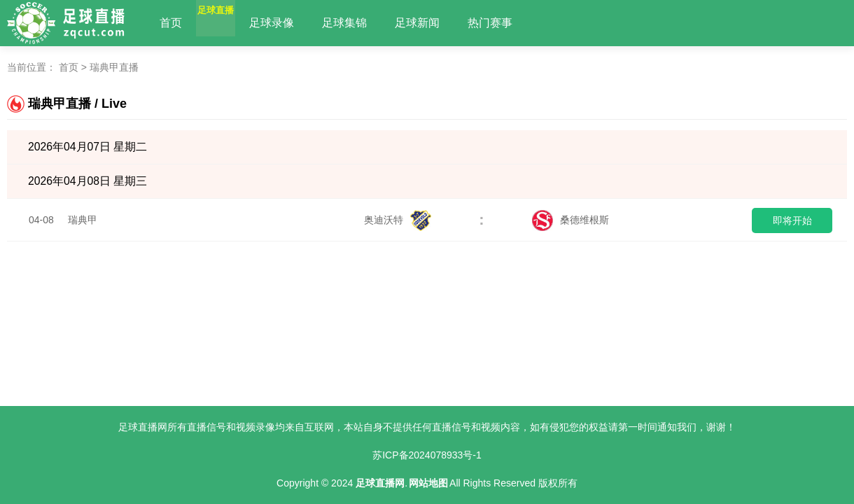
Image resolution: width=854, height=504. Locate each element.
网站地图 (428, 483)
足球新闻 (451, 23)
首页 (171, 23)
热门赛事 (524, 23)
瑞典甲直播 (114, 67)
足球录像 (305, 23)
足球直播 (232, 23)
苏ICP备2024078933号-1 (427, 455)
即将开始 (792, 220)
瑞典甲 (83, 220)
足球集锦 (378, 23)
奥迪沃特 (398, 220)
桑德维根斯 (570, 220)
